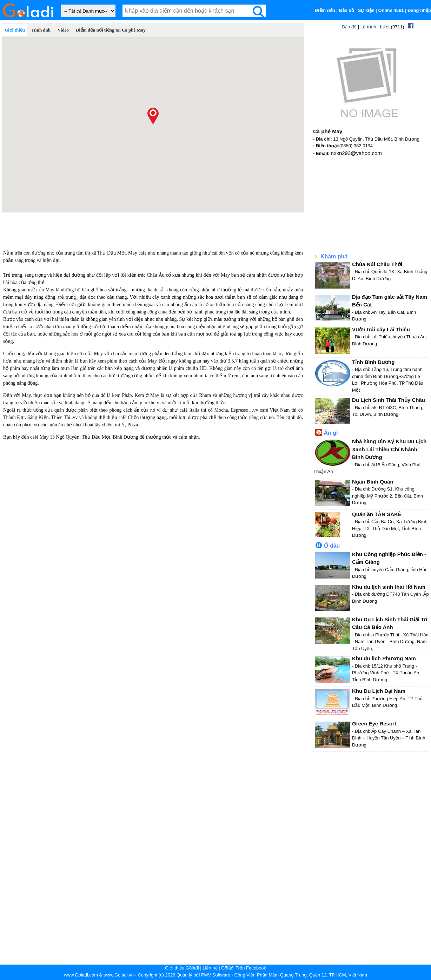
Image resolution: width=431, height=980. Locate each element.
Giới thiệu (15, 30)
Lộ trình (368, 27)
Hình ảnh (41, 30)
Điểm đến (325, 10)
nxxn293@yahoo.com (356, 153)
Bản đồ (346, 10)
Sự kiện (366, 10)
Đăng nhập (419, 10)
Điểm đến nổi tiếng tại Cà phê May (111, 30)
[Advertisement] (153, 228)
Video (63, 30)
